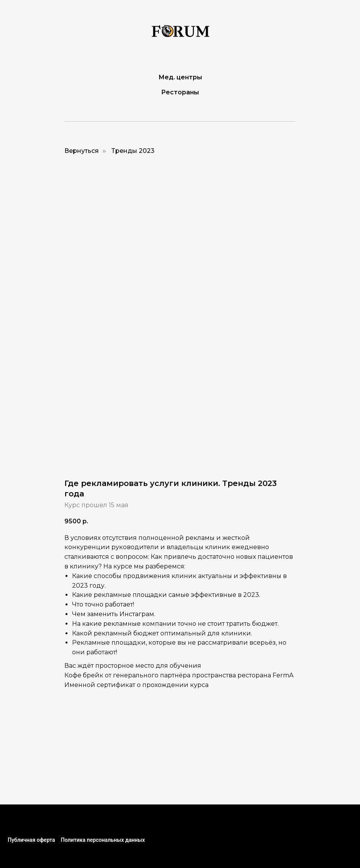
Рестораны (180, 92)
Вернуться (82, 151)
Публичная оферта (31, 840)
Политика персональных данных (103, 840)
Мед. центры (180, 77)
